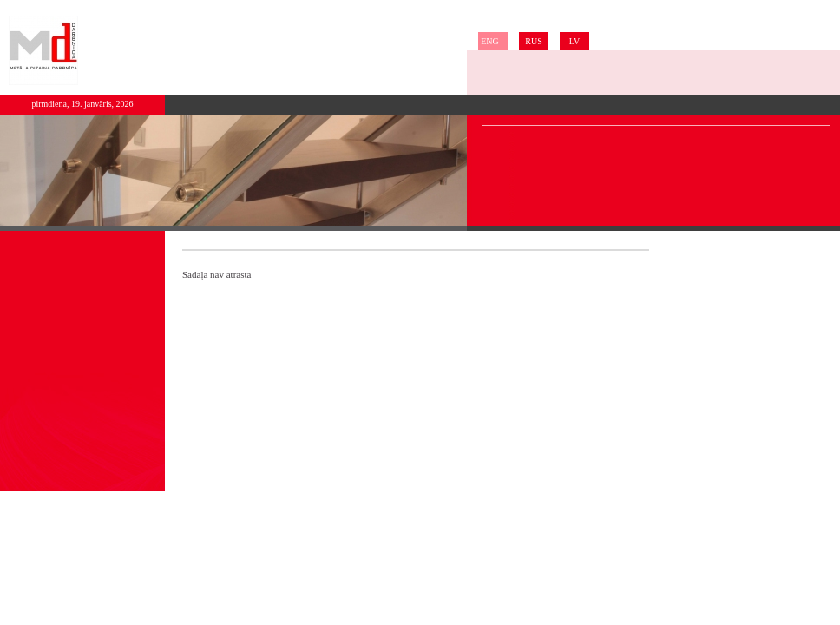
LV (574, 41)
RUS (533, 41)
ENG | (493, 41)
